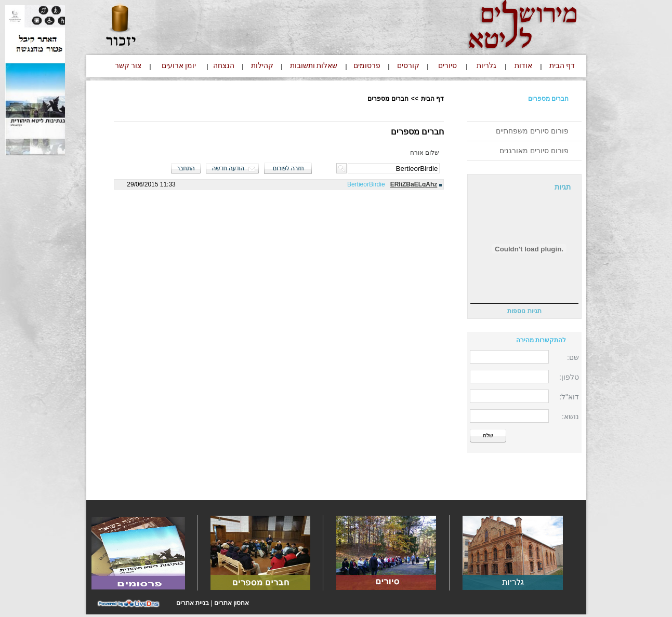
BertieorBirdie (366, 184)
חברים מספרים (548, 99)
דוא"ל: (569, 397)
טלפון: (569, 377)
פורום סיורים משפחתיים (532, 131)
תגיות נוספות (524, 311)
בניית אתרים (193, 603)
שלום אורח (425, 153)
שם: (573, 357)
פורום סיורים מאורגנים (534, 151)
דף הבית (432, 99)
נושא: (570, 417)
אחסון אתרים (232, 603)
